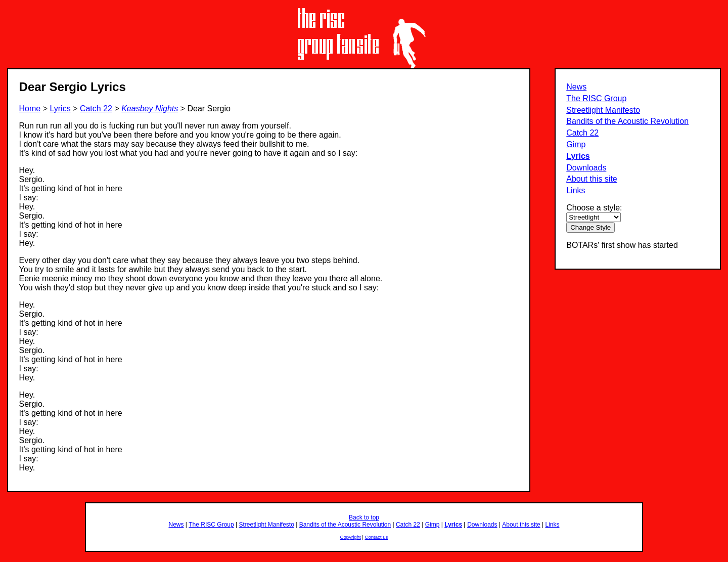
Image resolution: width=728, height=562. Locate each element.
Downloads (586, 168)
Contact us (377, 537)
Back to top (364, 517)
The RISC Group (596, 98)
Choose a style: (594, 208)
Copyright (351, 537)
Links (576, 190)
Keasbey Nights (150, 109)
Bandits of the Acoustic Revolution (627, 121)
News (576, 87)
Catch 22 (582, 133)
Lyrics (578, 156)
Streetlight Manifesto (603, 110)
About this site (592, 179)
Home (30, 109)
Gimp (576, 144)
